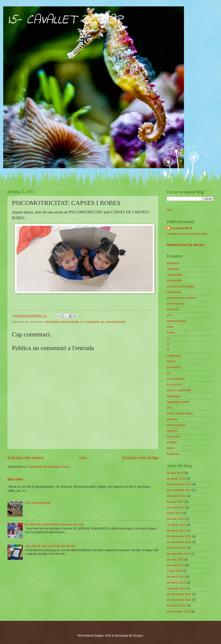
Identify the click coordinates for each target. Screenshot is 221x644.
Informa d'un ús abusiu (186, 245)
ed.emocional (70, 322)
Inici (83, 458)
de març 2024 (176, 519)
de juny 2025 (175, 473)
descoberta (52, 322)
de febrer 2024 (176, 525)
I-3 (82, 322)
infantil (171, 361)
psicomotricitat (116, 322)
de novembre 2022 (179, 600)
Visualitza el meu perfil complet (187, 234)
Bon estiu (15, 479)
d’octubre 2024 (176, 496)
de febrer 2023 (176, 583)
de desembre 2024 (179, 484)
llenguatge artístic (178, 402)
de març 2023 (176, 577)
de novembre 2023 (179, 542)
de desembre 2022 (179, 594)
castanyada (174, 280)
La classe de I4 (181, 228)
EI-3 (169, 315)
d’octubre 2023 (176, 548)
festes (171, 333)
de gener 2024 (176, 531)
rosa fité (172, 431)
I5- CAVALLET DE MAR (65, 20)
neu (169, 408)
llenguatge (174, 396)
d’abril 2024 (174, 513)
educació (173, 309)
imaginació (92, 322)
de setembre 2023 (179, 554)
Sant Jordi (173, 437)
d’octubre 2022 (176, 606)
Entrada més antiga (140, 458)
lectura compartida (179, 390)
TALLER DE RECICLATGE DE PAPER (50, 546)
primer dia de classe (180, 413)
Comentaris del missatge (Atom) (49, 467)
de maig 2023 (176, 565)
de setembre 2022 (179, 612)
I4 (168, 350)
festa (170, 327)
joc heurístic (175, 385)
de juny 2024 (175, 502)
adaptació (173, 263)
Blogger (138, 636)
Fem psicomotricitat (38, 503)
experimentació (177, 321)
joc (103, 322)
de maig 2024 (176, 508)
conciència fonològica (181, 286)
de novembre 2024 (179, 490)
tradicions (173, 454)
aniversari (173, 269)
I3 (168, 344)
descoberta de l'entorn (181, 298)
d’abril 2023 (174, 571)
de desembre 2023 (179, 536)
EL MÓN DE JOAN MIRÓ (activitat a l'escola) (55, 525)
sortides (172, 442)
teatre (170, 448)
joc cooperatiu (176, 379)
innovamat (174, 367)
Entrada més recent (25, 458)
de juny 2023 (175, 560)
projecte (172, 419)
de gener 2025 (176, 479)
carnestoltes (175, 275)
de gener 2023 (176, 588)
